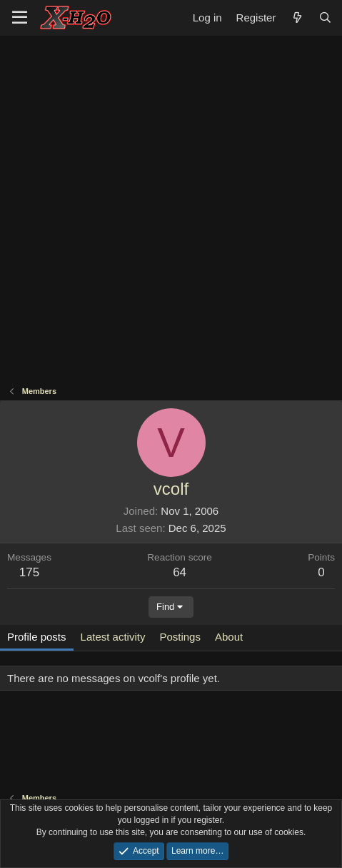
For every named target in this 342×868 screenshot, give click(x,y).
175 (29, 572)
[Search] (325, 18)
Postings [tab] (180, 637)
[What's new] (297, 18)
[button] (20, 18)
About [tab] (229, 637)
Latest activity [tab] (113, 637)
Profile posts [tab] (37, 637)
